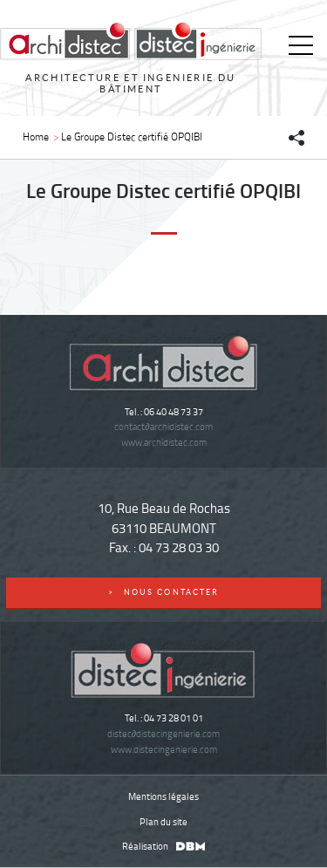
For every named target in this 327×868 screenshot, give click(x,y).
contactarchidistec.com (163, 426)
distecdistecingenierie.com (163, 733)
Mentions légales (163, 796)
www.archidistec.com (164, 442)
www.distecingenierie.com (164, 749)
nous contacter (163, 592)
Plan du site (163, 821)
